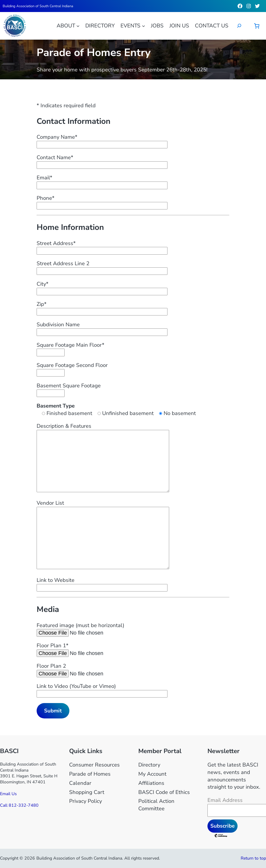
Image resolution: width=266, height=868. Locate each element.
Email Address (225, 800)
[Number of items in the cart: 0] (257, 26)
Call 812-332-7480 (19, 805)
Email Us (8, 794)
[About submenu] (78, 26)
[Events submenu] (143, 26)
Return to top (253, 858)
